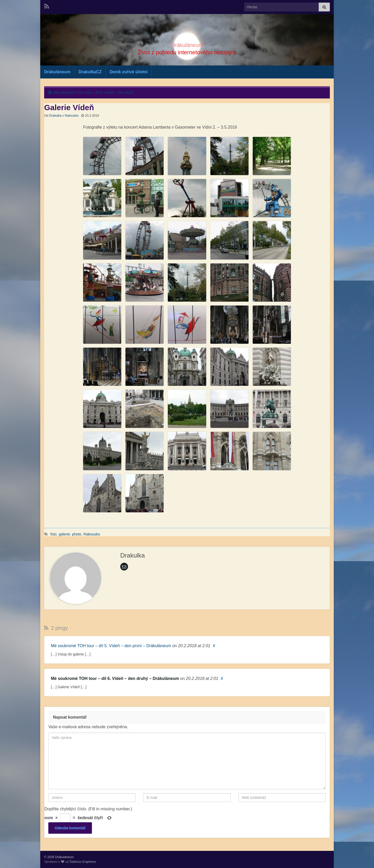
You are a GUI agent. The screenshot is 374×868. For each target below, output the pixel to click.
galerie (64, 534)
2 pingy (56, 628)
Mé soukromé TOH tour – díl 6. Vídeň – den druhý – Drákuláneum (115, 678)
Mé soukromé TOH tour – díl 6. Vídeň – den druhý (94, 92)
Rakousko (72, 116)
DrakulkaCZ (90, 72)
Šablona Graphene (83, 862)
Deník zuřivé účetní (129, 72)
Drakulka (55, 116)
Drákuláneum (187, 44)
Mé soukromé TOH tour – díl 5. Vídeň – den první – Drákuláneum (111, 646)
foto (54, 534)
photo (77, 534)
